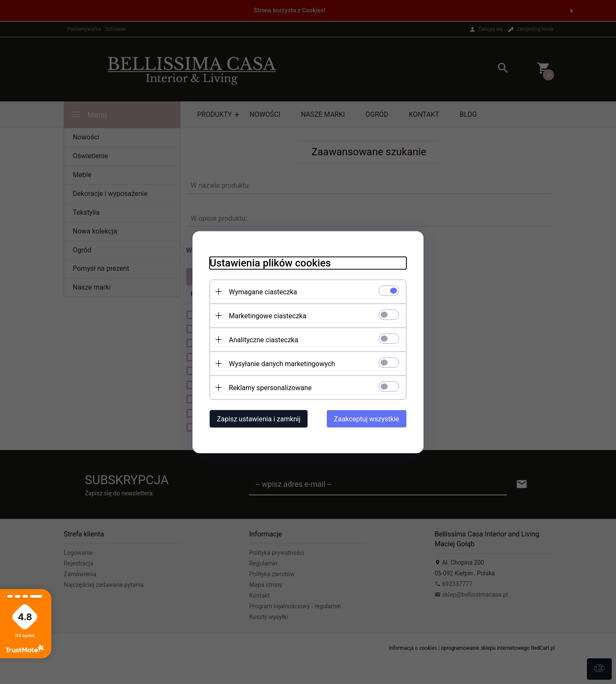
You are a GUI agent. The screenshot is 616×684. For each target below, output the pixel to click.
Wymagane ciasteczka (263, 292)
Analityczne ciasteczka (264, 339)
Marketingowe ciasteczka (268, 315)
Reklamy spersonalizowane (270, 387)
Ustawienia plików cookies (270, 263)
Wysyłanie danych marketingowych (282, 363)
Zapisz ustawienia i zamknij (259, 419)
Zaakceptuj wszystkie (367, 419)
